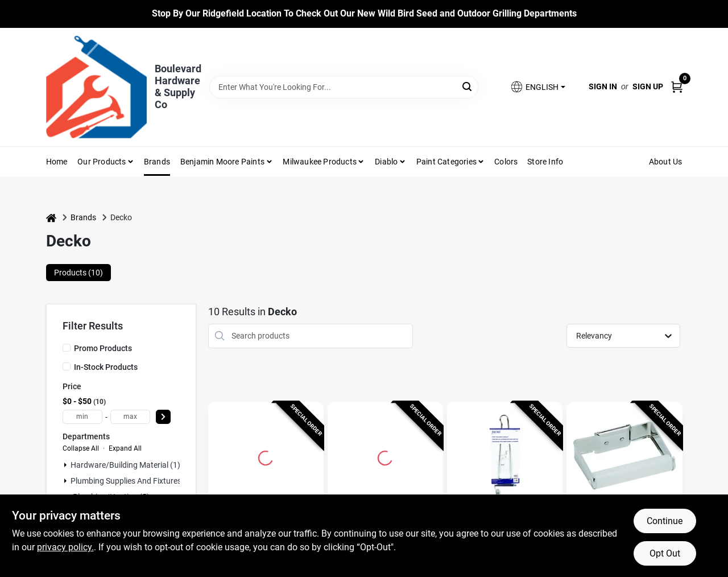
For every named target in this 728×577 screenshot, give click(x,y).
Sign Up (648, 86)
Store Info (545, 162)
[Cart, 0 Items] (677, 87)
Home (57, 162)
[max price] (130, 417)
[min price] (82, 417)
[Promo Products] (67, 348)
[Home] (51, 218)
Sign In (603, 86)
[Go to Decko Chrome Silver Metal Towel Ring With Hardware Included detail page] (266, 456)
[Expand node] (65, 465)
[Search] (468, 86)
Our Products (102, 162)
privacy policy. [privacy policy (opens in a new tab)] (65, 547)
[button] (537, 87)
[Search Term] (344, 87)
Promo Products (103, 348)
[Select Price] (163, 417)
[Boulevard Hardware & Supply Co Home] (96, 87)
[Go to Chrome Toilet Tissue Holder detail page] (624, 456)
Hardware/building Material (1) (125, 465)
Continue (665, 521)
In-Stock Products (106, 367)
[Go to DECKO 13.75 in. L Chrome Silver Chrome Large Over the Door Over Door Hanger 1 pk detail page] (505, 456)
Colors (506, 162)
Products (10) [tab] (78, 273)
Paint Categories (446, 162)
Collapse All (81, 448)
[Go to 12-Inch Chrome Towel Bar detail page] (385, 456)
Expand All (125, 448)
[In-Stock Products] (67, 366)
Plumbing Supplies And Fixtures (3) (132, 481)
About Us (666, 162)
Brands (157, 162)
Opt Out (665, 553)
